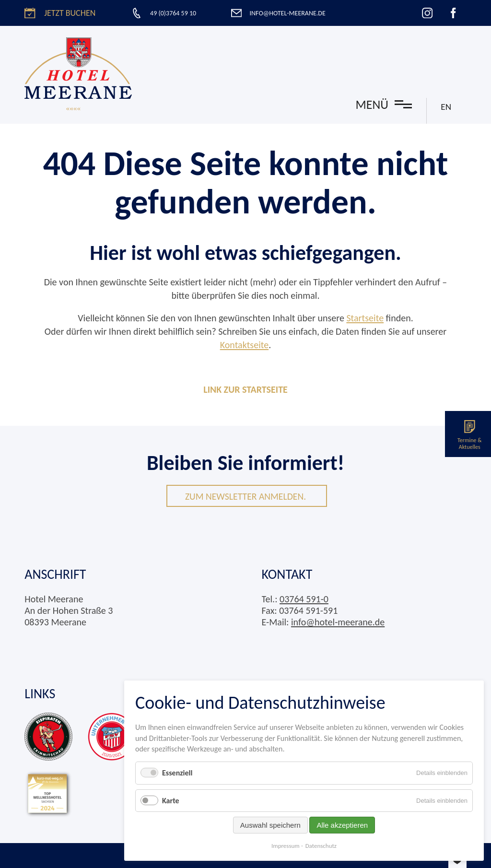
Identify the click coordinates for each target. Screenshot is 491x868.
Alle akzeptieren (342, 825)
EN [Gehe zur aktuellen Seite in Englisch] (446, 106)
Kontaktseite (244, 345)
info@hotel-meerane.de (338, 622)
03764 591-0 (304, 599)
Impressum (286, 846)
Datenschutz (321, 846)
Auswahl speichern (270, 825)
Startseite (365, 318)
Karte (171, 801)
